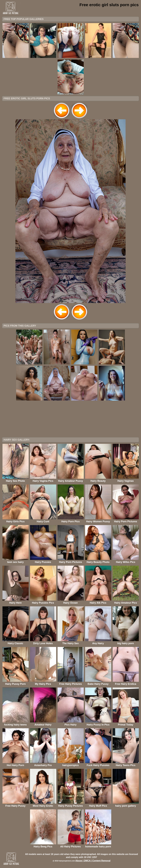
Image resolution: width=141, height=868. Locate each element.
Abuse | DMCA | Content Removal (93, 861)
